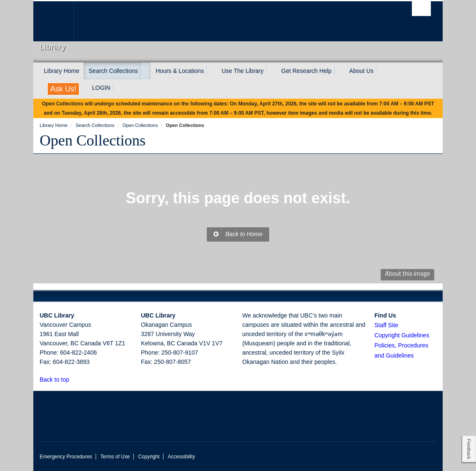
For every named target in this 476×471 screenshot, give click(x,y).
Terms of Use (115, 457)
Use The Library (242, 71)
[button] (74, 379)
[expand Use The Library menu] (271, 71)
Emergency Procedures (66, 457)
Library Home (62, 71)
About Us (362, 71)
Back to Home (238, 234)
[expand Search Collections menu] (146, 71)
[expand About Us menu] (381, 71)
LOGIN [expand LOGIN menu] (101, 88)
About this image (407, 274)
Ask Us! (63, 89)
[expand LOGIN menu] (118, 88)
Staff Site (386, 325)
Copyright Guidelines (402, 335)
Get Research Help (307, 71)
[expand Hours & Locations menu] (211, 71)
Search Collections (113, 71)
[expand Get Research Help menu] (339, 71)
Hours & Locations (180, 71)
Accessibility (181, 457)
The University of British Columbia (60, 21)
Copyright (149, 457)
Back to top (58, 379)
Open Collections (93, 140)
